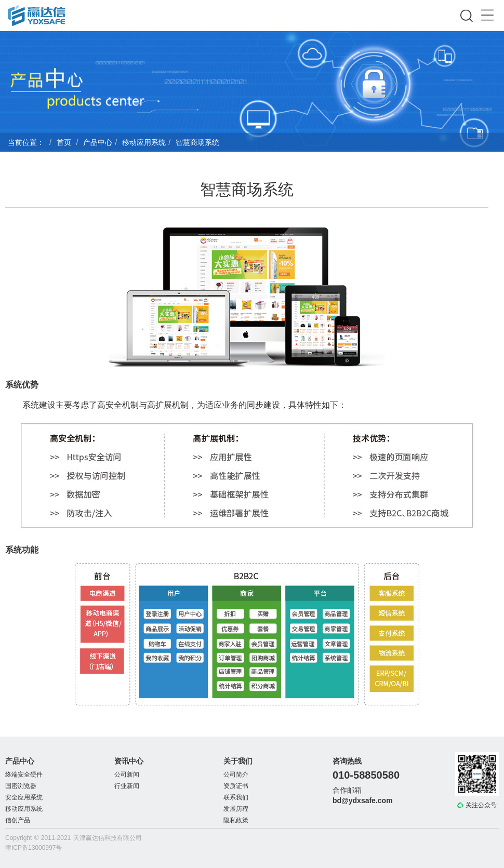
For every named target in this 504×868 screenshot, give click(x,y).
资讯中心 (129, 761)
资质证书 (236, 786)
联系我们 (236, 797)
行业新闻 (127, 786)
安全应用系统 (24, 797)
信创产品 (18, 820)
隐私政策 (236, 820)
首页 (64, 142)
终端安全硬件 (24, 774)
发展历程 (236, 809)
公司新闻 (127, 774)
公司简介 (236, 774)
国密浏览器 (21, 786)
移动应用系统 (144, 142)
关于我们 (238, 761)
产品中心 (98, 142)
